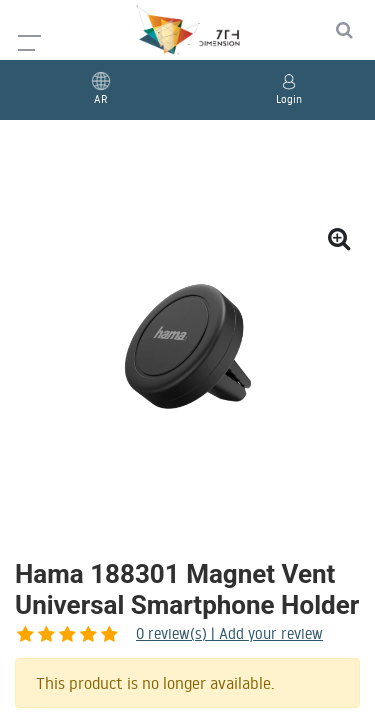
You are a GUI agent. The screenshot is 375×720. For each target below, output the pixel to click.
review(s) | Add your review (124, 633)
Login (289, 99)
